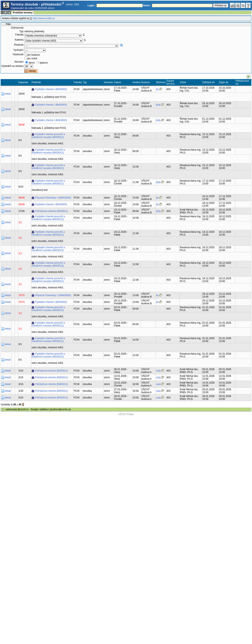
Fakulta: (20, 35)
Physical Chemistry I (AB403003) (53, 198)
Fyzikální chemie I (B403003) (51, 89)
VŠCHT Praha (126, 414)
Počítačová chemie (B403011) (52, 211)
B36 (158, 105)
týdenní (44, 63)
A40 (158, 371)
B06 (158, 182)
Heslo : (147, 6)
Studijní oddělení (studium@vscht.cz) (51, 409)
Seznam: (19, 62)
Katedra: (19, 40)
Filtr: (9, 24)
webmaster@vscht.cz (17, 409)
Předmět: (19, 45)
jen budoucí (34, 55)
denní (32, 63)
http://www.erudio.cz (44, 18)
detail (8, 94)
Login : (92, 6)
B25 (158, 211)
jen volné (32, 58)
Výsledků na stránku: (13, 66)
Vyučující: (19, 50)
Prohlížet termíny (23, 13)
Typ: (22, 31)
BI (157, 89)
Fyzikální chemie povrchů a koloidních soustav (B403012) (48, 136)
